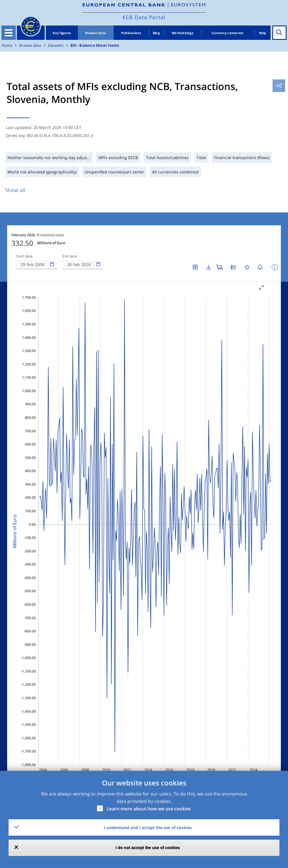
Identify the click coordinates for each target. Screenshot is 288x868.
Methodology (183, 33)
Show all (15, 190)
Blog (156, 33)
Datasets (56, 45)
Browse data (96, 33)
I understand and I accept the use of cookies (148, 827)
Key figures (62, 33)
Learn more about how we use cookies (149, 809)
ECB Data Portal (144, 17)
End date (70, 256)
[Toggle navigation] (9, 33)
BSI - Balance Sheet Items (95, 45)
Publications (131, 33)
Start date (24, 256)
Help (263, 33)
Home (7, 45)
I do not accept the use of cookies (148, 848)
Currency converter (228, 33)
